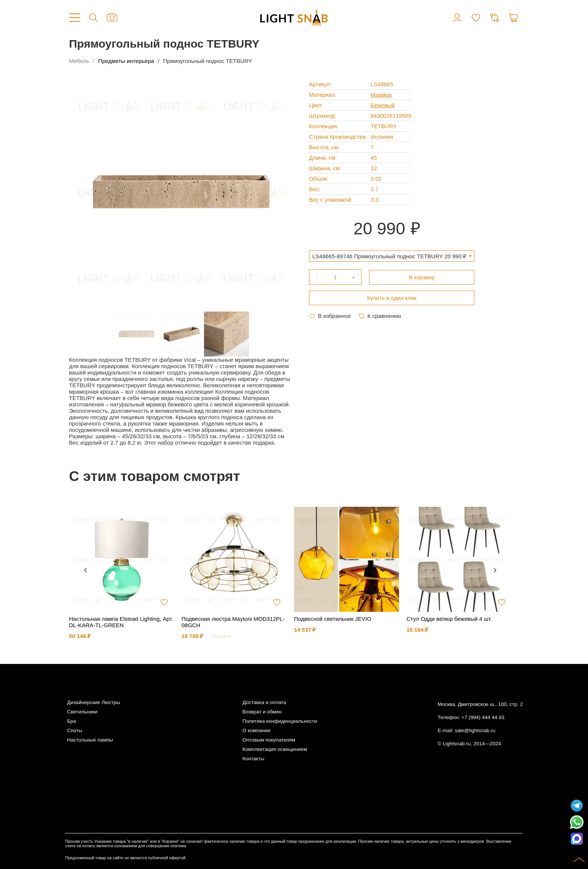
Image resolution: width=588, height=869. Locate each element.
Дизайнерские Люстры (94, 702)
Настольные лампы (90, 740)
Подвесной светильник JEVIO (333, 619)
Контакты (253, 759)
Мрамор (381, 95)
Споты (75, 730)
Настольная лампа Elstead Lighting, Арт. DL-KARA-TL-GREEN (121, 622)
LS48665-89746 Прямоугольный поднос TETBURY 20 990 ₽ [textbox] (389, 256)
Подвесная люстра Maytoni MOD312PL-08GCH (233, 622)
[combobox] (392, 256)
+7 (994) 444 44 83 (483, 717)
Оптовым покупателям (269, 740)
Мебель (79, 61)
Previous (85, 571)
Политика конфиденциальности (280, 721)
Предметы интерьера (126, 61)
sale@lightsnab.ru (475, 730)
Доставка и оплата (264, 702)
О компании (256, 730)
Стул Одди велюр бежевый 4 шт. (449, 619)
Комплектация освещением (274, 749)
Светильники (82, 712)
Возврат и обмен (262, 712)
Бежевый (383, 105)
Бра (72, 721)
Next (495, 571)
